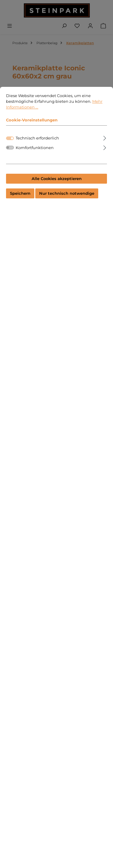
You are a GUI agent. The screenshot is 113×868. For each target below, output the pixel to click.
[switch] (10, 148)
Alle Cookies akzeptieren (57, 179)
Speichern (20, 193)
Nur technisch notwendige (67, 193)
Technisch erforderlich (37, 138)
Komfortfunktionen (35, 148)
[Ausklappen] (105, 137)
